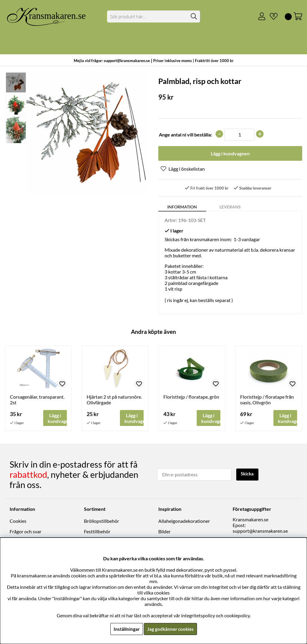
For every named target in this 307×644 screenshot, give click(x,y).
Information (182, 207)
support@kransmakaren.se (260, 531)
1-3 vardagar (247, 240)
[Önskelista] (271, 16)
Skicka (248, 474)
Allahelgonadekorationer (184, 521)
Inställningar (126, 629)
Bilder (164, 532)
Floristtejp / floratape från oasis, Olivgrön (267, 400)
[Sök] (153, 16)
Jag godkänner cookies (170, 629)
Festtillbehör (97, 532)
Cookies (18, 521)
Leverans (230, 207)
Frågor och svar (25, 532)
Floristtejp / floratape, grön (191, 397)
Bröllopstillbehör (101, 521)
